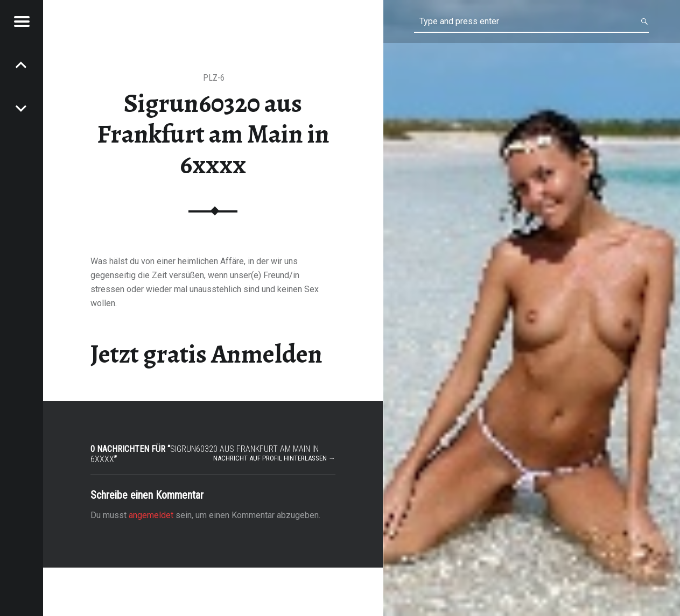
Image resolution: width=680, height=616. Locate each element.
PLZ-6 (214, 78)
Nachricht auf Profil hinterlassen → (274, 458)
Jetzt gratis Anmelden (206, 354)
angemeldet (151, 515)
